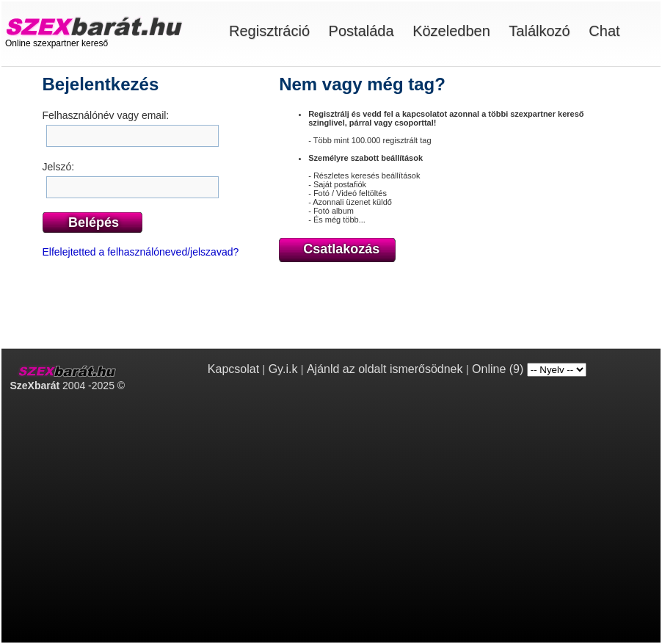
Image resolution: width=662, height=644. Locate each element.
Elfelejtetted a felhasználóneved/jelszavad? (141, 252)
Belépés (94, 222)
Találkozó (539, 31)
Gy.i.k (283, 369)
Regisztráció (269, 31)
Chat (604, 31)
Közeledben (451, 31)
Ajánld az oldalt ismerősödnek (385, 369)
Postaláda (361, 31)
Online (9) (498, 369)
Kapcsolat (233, 369)
